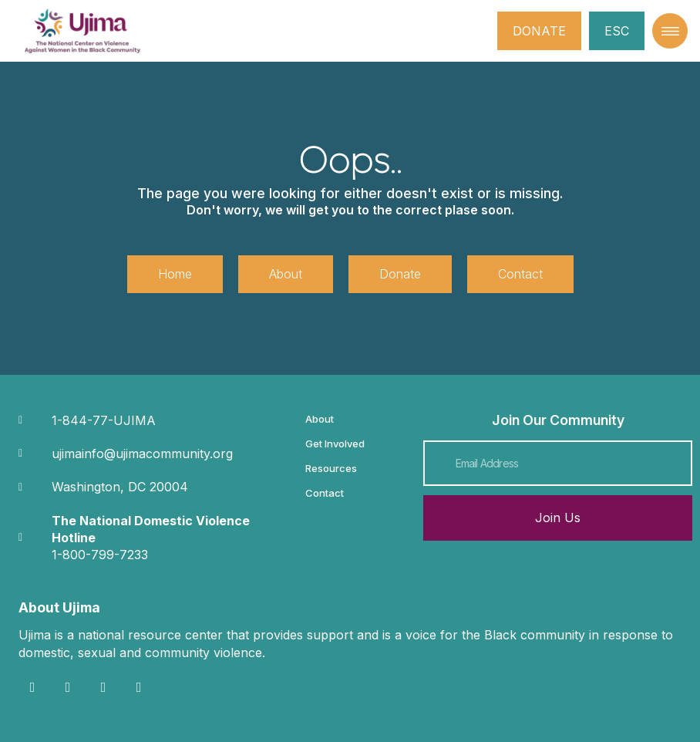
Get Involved (335, 444)
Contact (325, 493)
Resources (331, 468)
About (320, 419)
